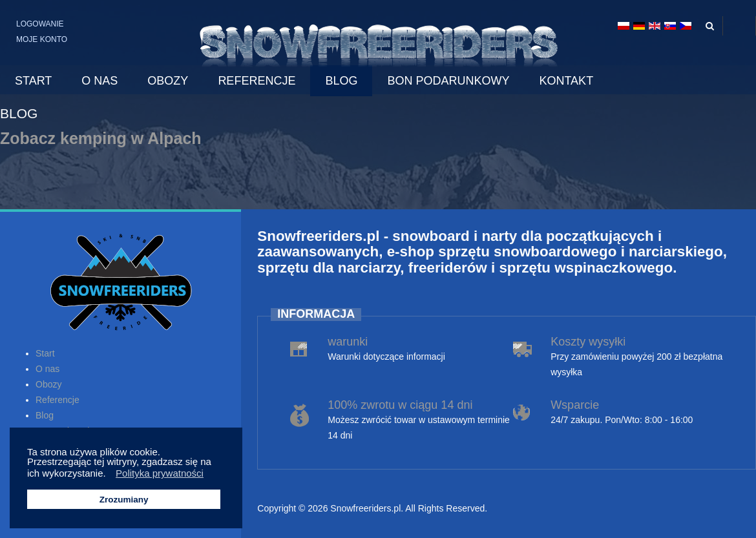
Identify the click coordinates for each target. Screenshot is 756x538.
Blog (45, 415)
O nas (47, 369)
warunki (348, 342)
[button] (110, 475)
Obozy (48, 384)
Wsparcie (575, 405)
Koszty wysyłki (588, 342)
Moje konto (42, 39)
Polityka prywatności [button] (160, 473)
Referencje (58, 400)
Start (45, 353)
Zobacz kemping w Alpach (101, 138)
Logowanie (40, 24)
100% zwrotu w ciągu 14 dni (400, 405)
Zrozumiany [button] (124, 500)
